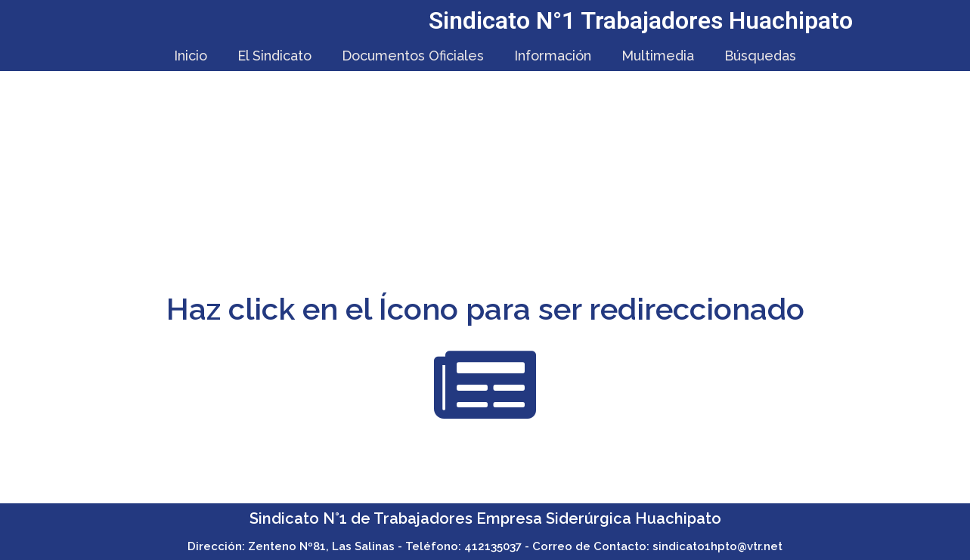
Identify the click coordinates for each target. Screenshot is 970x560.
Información (553, 56)
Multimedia (658, 56)
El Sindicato (274, 56)
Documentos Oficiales (413, 56)
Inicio (191, 56)
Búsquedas (760, 56)
